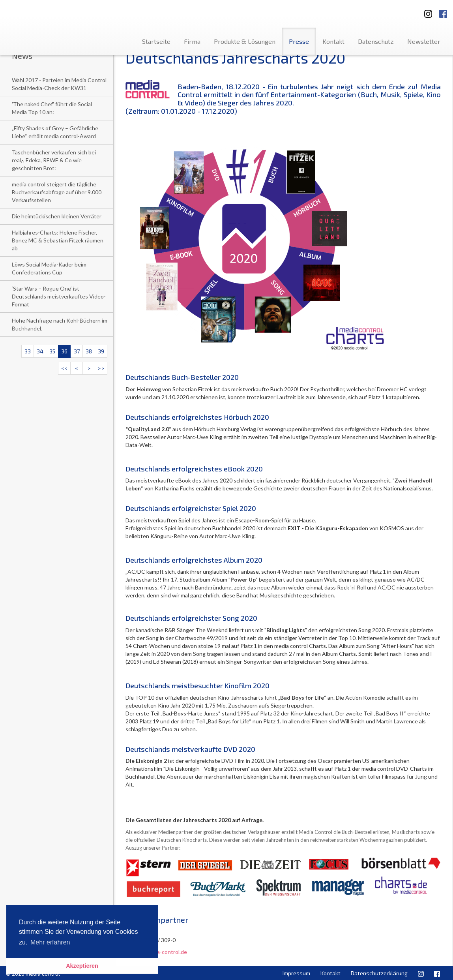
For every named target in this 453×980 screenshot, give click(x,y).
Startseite (156, 41)
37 (77, 351)
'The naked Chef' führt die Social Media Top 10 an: (52, 108)
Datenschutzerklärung (379, 973)
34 (40, 351)
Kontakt (333, 41)
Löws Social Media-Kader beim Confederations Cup (49, 268)
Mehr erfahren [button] (50, 942)
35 (52, 351)
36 (64, 351)
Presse (299, 41)
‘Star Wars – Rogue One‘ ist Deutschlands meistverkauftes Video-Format (59, 296)
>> (101, 368)
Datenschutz (376, 41)
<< (64, 368)
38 (89, 351)
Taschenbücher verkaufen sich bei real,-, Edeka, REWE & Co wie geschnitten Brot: (54, 160)
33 (28, 351)
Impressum (296, 973)
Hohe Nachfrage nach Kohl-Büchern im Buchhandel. (60, 324)
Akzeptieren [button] (82, 966)
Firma (192, 41)
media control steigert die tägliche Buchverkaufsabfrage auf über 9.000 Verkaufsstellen (57, 192)
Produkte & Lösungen (245, 41)
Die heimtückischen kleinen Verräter (57, 216)
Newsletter (424, 41)
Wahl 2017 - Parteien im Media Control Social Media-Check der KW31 (59, 84)
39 (101, 351)
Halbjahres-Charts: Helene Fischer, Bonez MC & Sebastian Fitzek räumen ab (58, 240)
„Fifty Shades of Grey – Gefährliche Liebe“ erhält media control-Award (55, 132)
